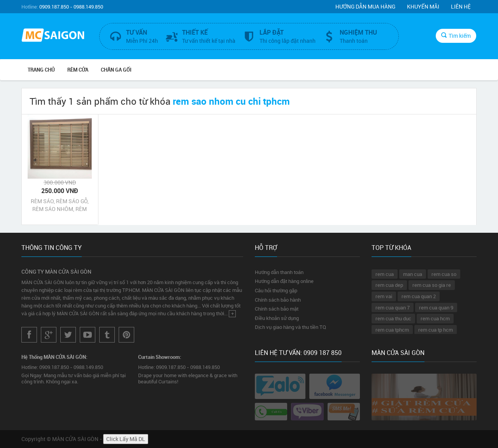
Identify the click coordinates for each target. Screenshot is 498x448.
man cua (413, 274)
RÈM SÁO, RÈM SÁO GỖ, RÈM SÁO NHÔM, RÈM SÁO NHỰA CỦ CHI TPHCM (60, 205)
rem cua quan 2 (419, 296)
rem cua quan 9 (436, 307)
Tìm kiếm (456, 36)
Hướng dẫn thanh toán (279, 272)
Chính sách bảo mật (277, 309)
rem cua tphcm (392, 330)
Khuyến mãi (423, 6)
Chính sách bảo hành (278, 300)
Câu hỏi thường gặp (276, 290)
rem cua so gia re (432, 285)
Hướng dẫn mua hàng (365, 6)
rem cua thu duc (393, 318)
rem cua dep (389, 285)
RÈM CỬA (78, 70)
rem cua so (444, 274)
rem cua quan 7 (393, 307)
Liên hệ (461, 6)
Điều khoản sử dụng (277, 318)
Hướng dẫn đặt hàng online (284, 281)
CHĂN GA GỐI (116, 70)
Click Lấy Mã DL (126, 439)
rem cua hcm (435, 318)
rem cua (385, 274)
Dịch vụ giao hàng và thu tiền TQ (290, 327)
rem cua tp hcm (436, 330)
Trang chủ (41, 70)
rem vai (384, 296)
